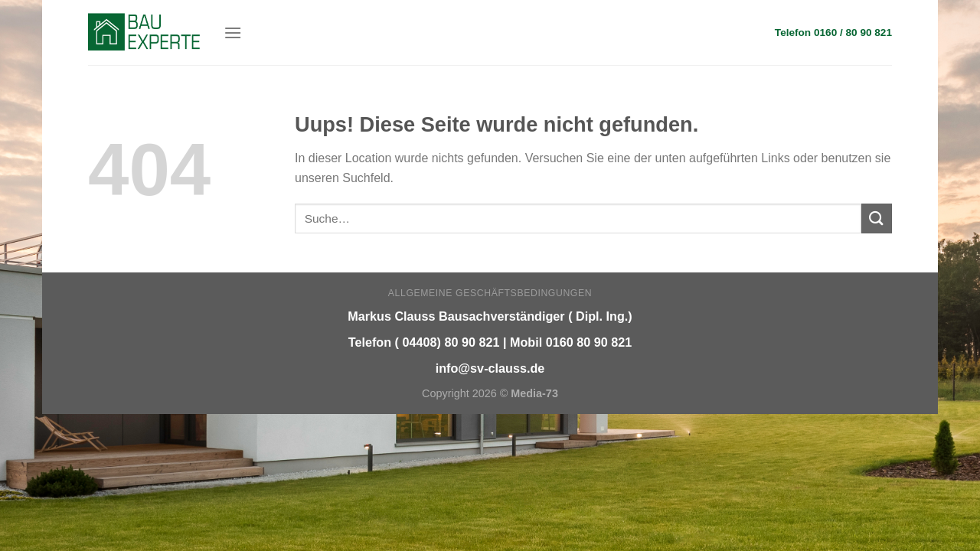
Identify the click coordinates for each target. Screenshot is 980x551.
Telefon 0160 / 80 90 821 (833, 33)
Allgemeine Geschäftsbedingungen (490, 293)
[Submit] (877, 218)
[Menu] (233, 33)
